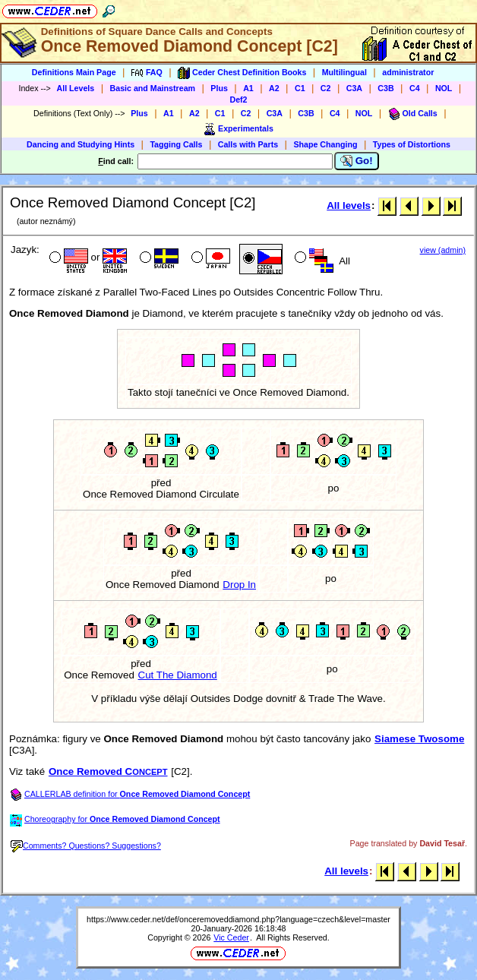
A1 (248, 88)
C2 (326, 88)
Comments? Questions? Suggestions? (86, 846)
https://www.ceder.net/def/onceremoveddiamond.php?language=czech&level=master (238, 919)
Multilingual (344, 72)
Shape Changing (325, 144)
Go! (357, 161)
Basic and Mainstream (153, 88)
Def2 (238, 100)
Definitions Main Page (74, 72)
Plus (219, 88)
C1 (300, 88)
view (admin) (443, 250)
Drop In (239, 585)
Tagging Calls (176, 144)
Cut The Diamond (178, 675)
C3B (385, 88)
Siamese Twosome (419, 739)
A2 (274, 88)
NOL (444, 88)
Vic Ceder (231, 937)
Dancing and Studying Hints (81, 144)
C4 (415, 88)
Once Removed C (108, 771)
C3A (354, 88)
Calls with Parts (248, 144)
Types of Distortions (412, 144)
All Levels (75, 88)
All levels (349, 205)
